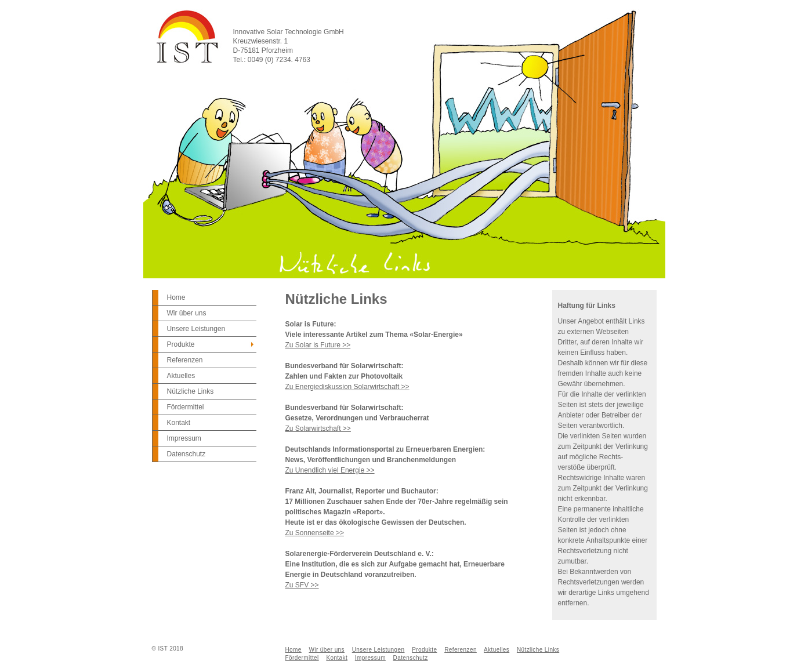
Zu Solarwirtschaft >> (318, 428)
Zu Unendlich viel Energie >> (330, 470)
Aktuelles (181, 376)
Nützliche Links (191, 391)
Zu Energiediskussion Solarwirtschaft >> (347, 387)
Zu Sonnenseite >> (315, 533)
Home (176, 297)
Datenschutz (186, 454)
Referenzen (185, 360)
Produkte (181, 344)
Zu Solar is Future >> (318, 345)
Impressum (184, 438)
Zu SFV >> (302, 585)
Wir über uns (187, 313)
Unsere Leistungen (196, 329)
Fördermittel (186, 407)
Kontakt (179, 423)
